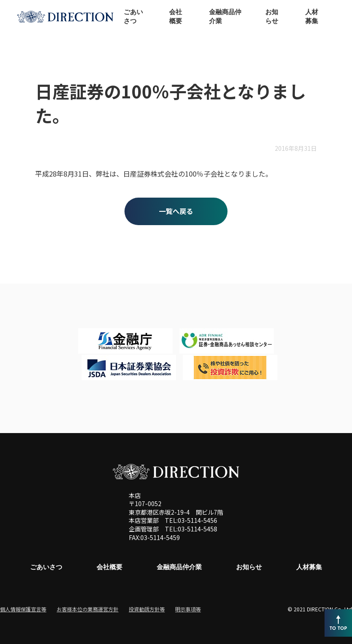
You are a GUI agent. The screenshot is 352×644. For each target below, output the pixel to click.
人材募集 (309, 567)
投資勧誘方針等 (147, 609)
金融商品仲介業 (179, 567)
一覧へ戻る (176, 211)
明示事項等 (188, 609)
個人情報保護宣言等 (23, 609)
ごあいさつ (46, 567)
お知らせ (249, 567)
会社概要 (109, 567)
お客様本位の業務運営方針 (88, 609)
